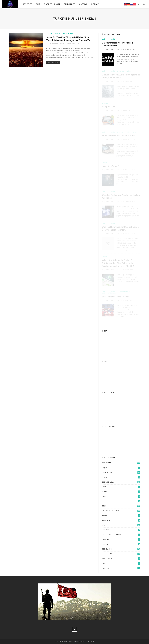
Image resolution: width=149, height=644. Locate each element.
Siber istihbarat (70, 34)
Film (121, 501)
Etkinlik (121, 492)
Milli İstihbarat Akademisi (121, 535)
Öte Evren (121, 539)
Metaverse (121, 530)
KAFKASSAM (121, 520)
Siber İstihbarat (52, 4)
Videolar (83, 4)
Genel (121, 506)
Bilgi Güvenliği (109, 39)
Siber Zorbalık (121, 559)
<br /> (121, 408)
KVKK (121, 525)
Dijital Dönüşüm (121, 482)
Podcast (121, 544)
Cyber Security (54, 34)
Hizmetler (27, 4)
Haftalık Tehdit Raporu (121, 511)
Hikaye (121, 516)
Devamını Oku (53, 62)
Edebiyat (121, 487)
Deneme (121, 477)
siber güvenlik (121, 549)
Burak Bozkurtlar (57, 44)
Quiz (38, 4)
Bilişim (121, 468)
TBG (121, 563)
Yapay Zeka (121, 568)
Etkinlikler (69, 4)
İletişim (95, 4)
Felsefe (121, 496)
